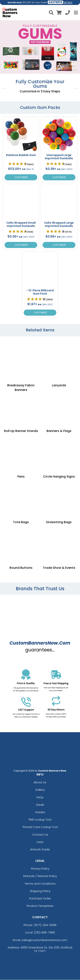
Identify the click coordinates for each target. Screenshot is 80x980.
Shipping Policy (40, 891)
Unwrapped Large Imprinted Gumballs (59, 157)
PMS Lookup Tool (40, 820)
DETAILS (68, 3)
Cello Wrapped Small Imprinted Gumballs (21, 224)
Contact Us (40, 835)
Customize (21, 177)
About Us (40, 782)
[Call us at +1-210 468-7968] (68, 13)
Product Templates (40, 906)
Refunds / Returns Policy (40, 876)
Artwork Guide (40, 849)
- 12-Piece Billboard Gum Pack (40, 292)
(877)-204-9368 (45, 925)
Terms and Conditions (40, 884)
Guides (40, 812)
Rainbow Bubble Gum (21, 155)
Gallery (40, 790)
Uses (40, 842)
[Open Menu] (75, 13)
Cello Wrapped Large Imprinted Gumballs (59, 224)
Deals (40, 805)
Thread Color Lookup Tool (40, 827)
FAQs (40, 797)
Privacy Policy (40, 869)
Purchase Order (40, 898)
